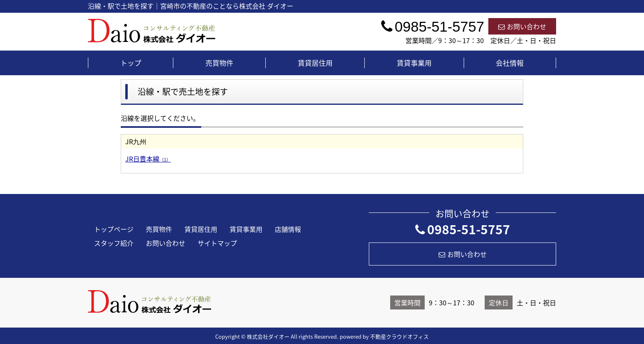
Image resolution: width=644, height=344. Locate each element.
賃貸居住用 (315, 63)
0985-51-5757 (463, 229)
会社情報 (510, 63)
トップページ (114, 229)
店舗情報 (288, 229)
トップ (131, 63)
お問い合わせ (522, 26)
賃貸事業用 (414, 63)
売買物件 (219, 63)
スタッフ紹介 (114, 243)
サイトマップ (217, 243)
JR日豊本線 (148, 159)
